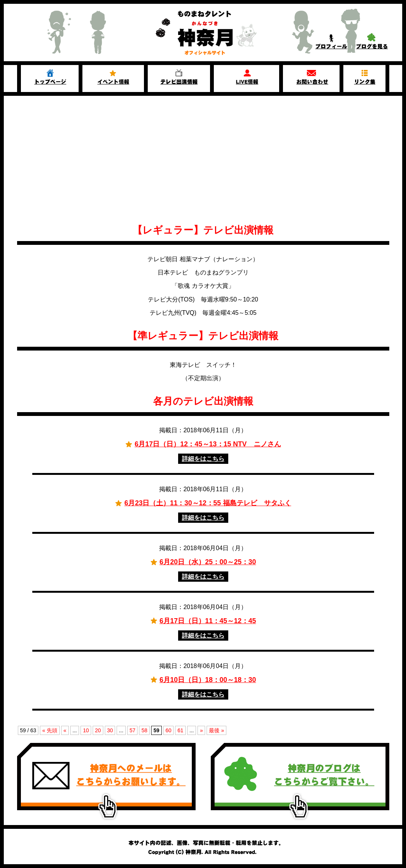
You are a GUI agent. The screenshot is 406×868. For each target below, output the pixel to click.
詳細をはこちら (203, 459)
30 (110, 730)
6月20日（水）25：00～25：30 (208, 562)
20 (98, 730)
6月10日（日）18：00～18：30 (208, 680)
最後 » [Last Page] (216, 730)
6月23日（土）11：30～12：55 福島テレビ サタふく (208, 503)
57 (133, 730)
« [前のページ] (65, 730)
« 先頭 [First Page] (50, 730)
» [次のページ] (201, 730)
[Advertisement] (203, 160)
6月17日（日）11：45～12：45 (208, 621)
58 (144, 730)
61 (180, 730)
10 (86, 730)
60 (169, 730)
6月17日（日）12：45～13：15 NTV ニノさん (208, 444)
